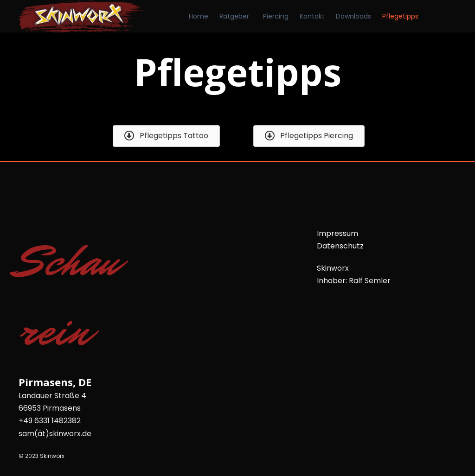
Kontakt (312, 16)
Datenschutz (340, 246)
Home (199, 16)
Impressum (337, 233)
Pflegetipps (400, 16)
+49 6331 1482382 (50, 421)
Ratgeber (234, 16)
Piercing (276, 16)
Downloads (353, 16)
